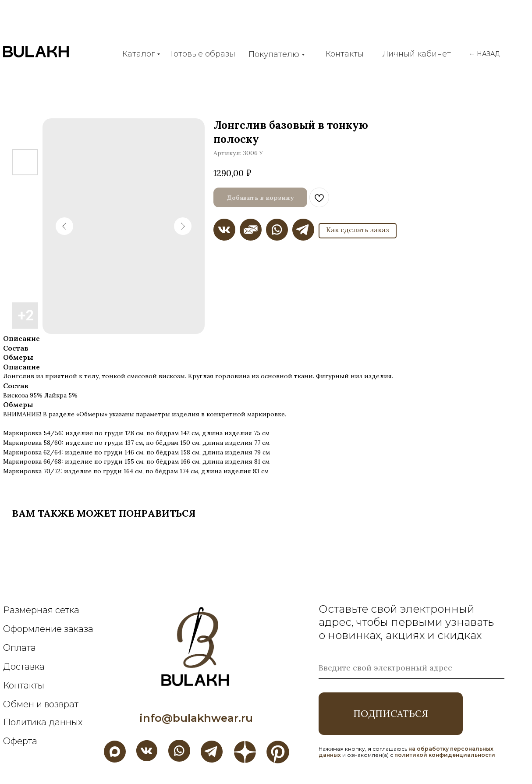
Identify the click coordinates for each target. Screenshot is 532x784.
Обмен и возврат (41, 704)
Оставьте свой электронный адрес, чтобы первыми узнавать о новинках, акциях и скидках (406, 622)
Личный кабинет (417, 54)
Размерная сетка (41, 610)
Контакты (345, 54)
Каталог (138, 54)
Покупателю (274, 54)
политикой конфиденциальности (445, 755)
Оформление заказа (48, 629)
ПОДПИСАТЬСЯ (391, 713)
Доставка (24, 667)
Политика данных (43, 722)
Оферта (20, 741)
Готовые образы (203, 54)
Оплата (20, 648)
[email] (411, 668)
